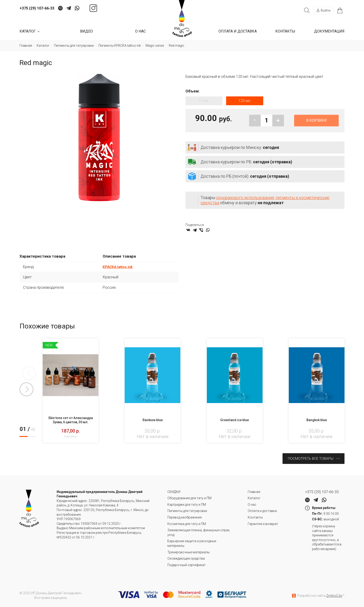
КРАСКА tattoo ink (119, 269)
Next (26, 391)
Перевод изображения (185, 516)
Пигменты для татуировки (187, 510)
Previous (26, 375)
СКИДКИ (174, 491)
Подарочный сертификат (187, 564)
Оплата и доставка (238, 31)
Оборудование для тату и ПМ (189, 497)
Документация (329, 31)
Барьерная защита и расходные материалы (192, 543)
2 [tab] (32, 438)
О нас (140, 31)
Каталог (254, 497)
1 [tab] (24, 438)
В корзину (317, 122)
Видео (86, 31)
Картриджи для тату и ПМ (187, 504)
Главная (254, 491)
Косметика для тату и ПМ (187, 523)
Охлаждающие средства (186, 558)
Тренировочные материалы (188, 551)
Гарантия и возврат (263, 523)
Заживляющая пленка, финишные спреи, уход (199, 532)
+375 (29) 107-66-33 (37, 8)
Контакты (285, 31)
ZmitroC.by (334, 595)
